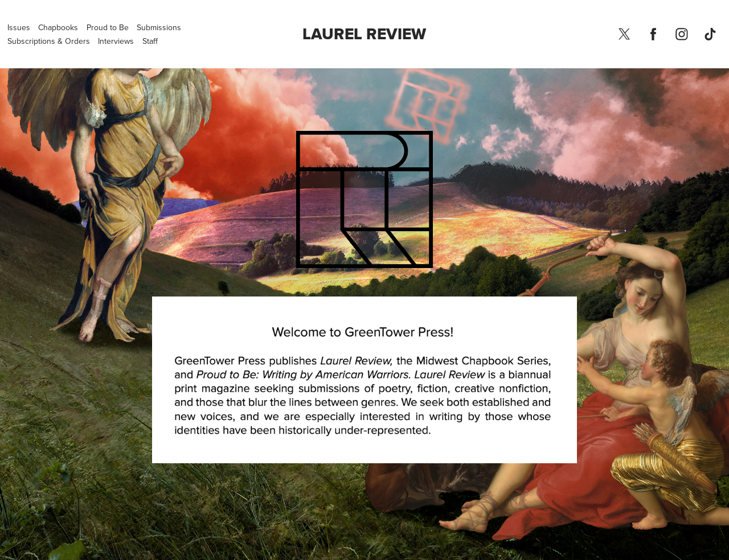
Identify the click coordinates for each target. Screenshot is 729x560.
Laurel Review (364, 34)
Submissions (159, 27)
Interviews (116, 41)
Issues (19, 27)
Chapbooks (58, 27)
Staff (150, 41)
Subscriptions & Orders (49, 41)
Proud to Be (108, 27)
